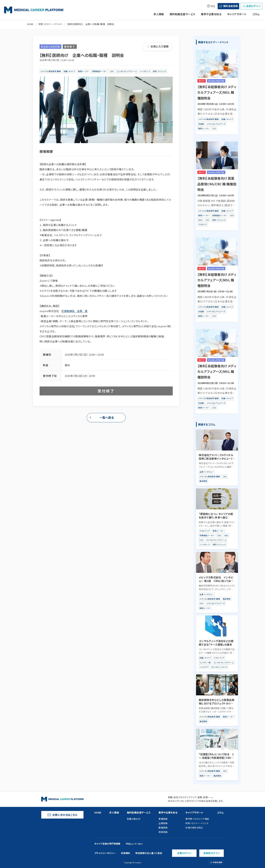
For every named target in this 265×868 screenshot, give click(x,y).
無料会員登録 (228, 6)
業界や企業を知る (211, 14)
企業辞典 (163, 823)
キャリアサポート (237, 14)
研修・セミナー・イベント (50, 24)
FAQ (211, 6)
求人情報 (159, 14)
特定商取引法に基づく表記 (149, 853)
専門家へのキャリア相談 (197, 819)
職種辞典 (163, 828)
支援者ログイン (212, 853)
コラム (256, 14)
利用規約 (126, 853)
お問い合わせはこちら (62, 815)
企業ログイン (184, 853)
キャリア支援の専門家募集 (107, 844)
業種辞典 (163, 819)
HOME (30, 24)
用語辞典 (163, 832)
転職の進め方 (134, 819)
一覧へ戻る (107, 417)
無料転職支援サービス (183, 14)
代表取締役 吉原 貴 (74, 311)
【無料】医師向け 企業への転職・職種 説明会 (91, 24)
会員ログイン (251, 6)
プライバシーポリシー (105, 853)
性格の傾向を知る (194, 828)
